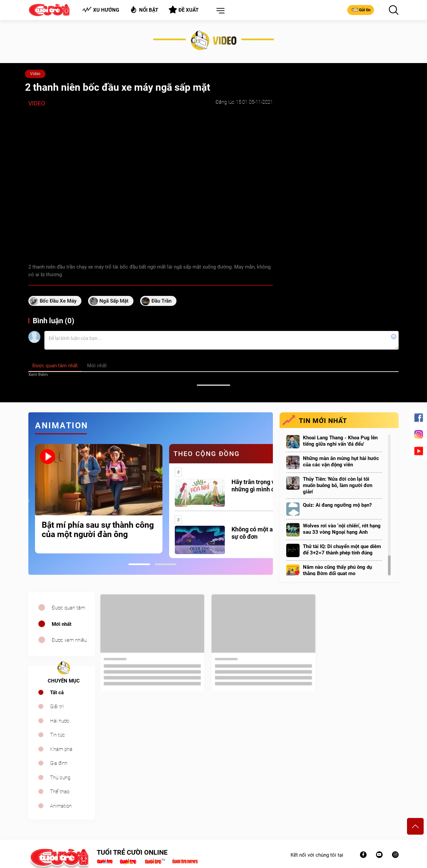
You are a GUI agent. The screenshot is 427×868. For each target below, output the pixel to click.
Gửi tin (361, 10)
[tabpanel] (99, 499)
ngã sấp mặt (114, 301)
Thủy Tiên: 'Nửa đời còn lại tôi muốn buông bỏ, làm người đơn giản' (338, 485)
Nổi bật (144, 10)
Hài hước (60, 721)
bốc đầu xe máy (58, 301)
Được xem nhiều (69, 640)
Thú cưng (60, 778)
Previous (27, 501)
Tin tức (58, 735)
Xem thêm (38, 374)
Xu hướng (101, 10)
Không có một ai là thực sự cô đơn (263, 533)
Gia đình (59, 763)
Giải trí (57, 707)
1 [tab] (139, 564)
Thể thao (60, 792)
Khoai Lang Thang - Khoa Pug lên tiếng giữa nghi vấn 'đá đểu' (340, 441)
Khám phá (61, 749)
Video (35, 74)
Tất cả (57, 693)
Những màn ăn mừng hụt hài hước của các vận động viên (341, 462)
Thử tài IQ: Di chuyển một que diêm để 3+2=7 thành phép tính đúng (342, 550)
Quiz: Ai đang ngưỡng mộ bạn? (337, 505)
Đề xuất (184, 10)
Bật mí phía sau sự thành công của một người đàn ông (98, 530)
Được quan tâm (68, 608)
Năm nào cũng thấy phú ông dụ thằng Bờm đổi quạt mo (337, 570)
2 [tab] (166, 564)
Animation (61, 806)
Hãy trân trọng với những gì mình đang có (262, 486)
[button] (219, 11)
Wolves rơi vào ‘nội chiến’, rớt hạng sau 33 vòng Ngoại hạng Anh (342, 529)
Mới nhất (62, 624)
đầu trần (161, 301)
